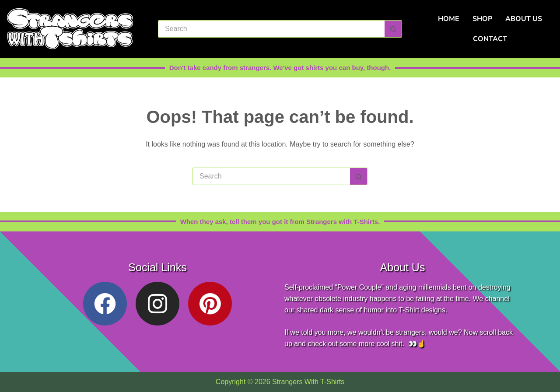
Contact (490, 39)
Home (449, 19)
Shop (482, 19)
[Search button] (393, 29)
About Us (524, 19)
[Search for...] (271, 29)
